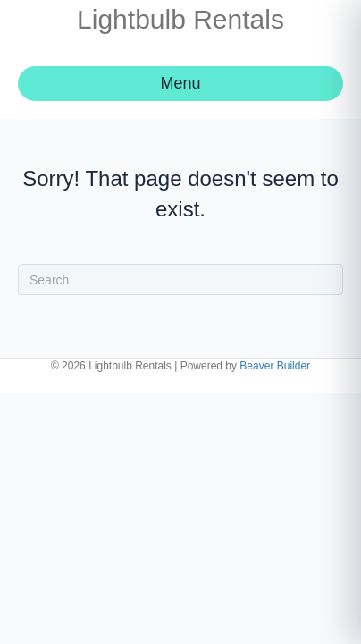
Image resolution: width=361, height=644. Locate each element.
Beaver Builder (275, 366)
